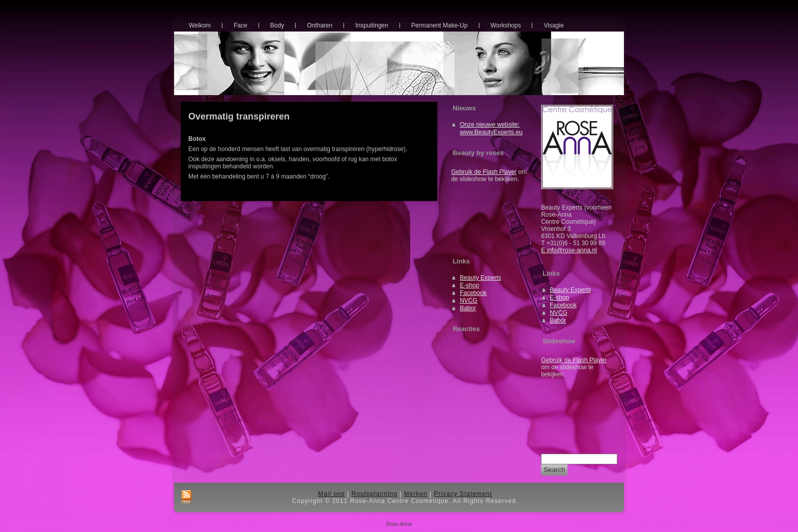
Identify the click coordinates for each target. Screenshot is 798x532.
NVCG (468, 301)
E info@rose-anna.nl (569, 250)
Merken (416, 494)
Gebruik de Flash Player (484, 172)
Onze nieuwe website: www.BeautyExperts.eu (491, 128)
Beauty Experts (480, 278)
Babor (468, 308)
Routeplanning (375, 494)
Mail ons (332, 494)
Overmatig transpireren (239, 116)
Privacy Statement (463, 494)
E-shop (469, 285)
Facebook (473, 293)
